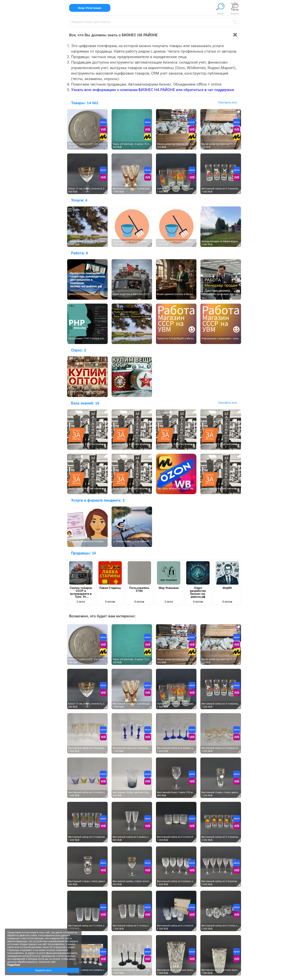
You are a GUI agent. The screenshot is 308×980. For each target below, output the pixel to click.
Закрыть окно (43, 970)
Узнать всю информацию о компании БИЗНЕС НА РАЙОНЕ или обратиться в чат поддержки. (153, 90)
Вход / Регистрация (90, 8)
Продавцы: (84, 553)
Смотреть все (228, 102)
